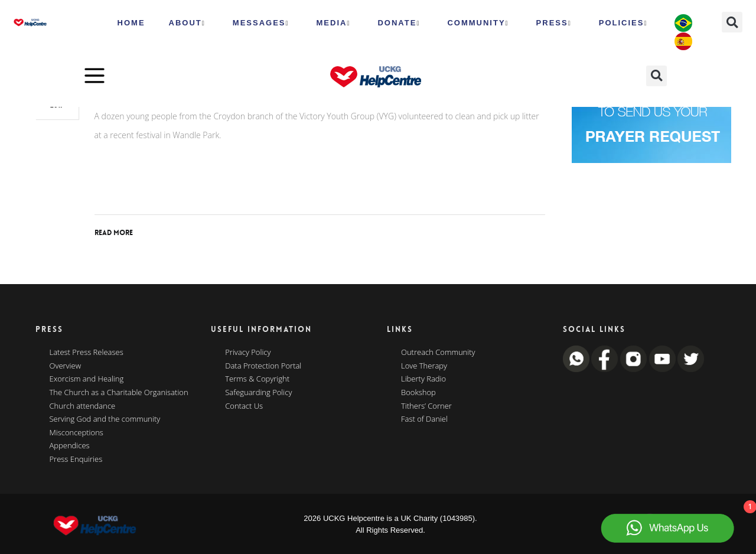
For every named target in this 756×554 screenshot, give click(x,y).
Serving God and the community (105, 419)
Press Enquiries (76, 460)
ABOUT (187, 23)
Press (554, 23)
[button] (732, 22)
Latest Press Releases (87, 353)
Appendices (70, 446)
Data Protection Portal (263, 366)
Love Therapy (424, 366)
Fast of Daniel (424, 419)
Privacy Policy (248, 353)
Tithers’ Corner (426, 406)
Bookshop (418, 393)
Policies (623, 23)
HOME (131, 23)
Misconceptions (76, 433)
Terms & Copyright (257, 379)
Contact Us (244, 406)
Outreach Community (438, 353)
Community (478, 23)
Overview (66, 366)
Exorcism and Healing (87, 379)
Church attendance (83, 406)
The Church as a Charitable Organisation (119, 393)
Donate (399, 23)
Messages (261, 23)
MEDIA (334, 23)
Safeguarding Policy (258, 393)
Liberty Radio (423, 379)
